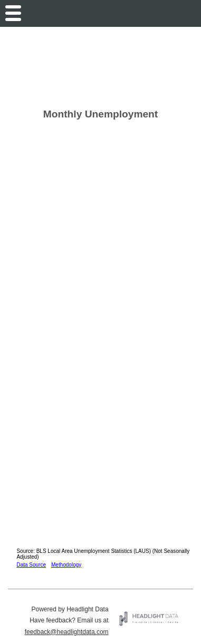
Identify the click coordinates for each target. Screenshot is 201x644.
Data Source (31, 565)
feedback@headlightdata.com (67, 632)
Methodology (66, 565)
